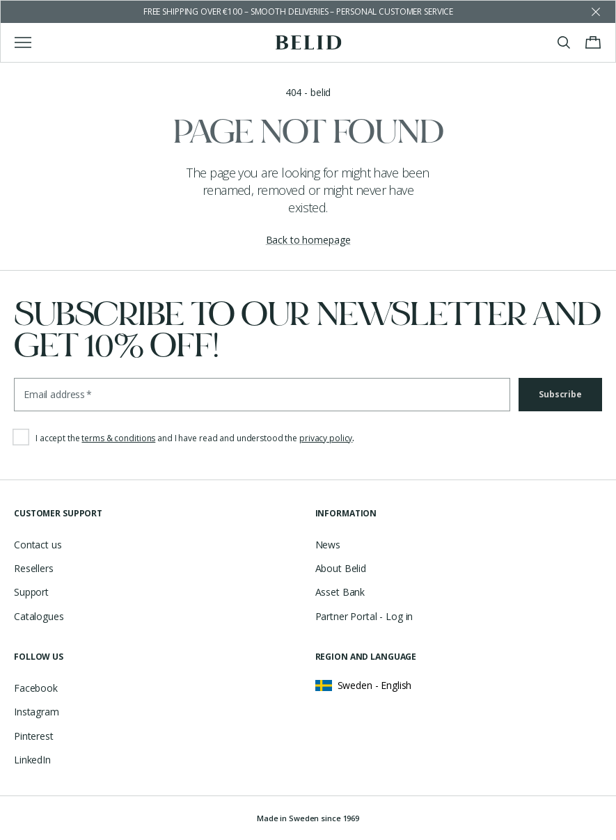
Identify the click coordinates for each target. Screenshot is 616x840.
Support (31, 592)
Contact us (38, 545)
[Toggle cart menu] (593, 42)
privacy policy (326, 438)
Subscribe (560, 394)
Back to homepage (308, 240)
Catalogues (39, 616)
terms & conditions (118, 438)
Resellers (34, 568)
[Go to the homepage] (308, 42)
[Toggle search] (564, 42)
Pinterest (34, 736)
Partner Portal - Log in (364, 616)
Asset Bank (340, 592)
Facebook (36, 688)
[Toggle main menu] (23, 42)
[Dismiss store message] (596, 12)
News (328, 545)
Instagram (37, 712)
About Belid (341, 568)
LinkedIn (32, 760)
